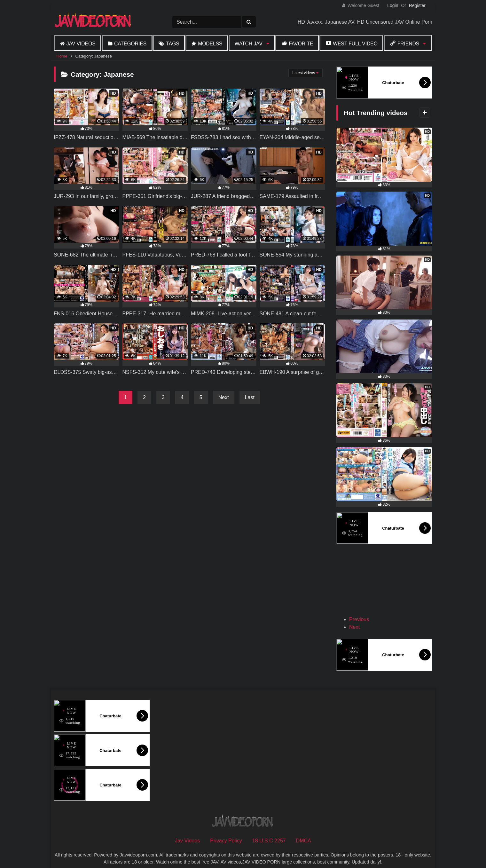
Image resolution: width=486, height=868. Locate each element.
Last (250, 397)
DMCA (304, 831)
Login (393, 5)
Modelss (210, 44)
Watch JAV (249, 44)
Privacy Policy (226, 831)
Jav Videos (81, 44)
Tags (172, 44)
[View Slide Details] (370, 579)
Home (62, 56)
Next (224, 397)
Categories (130, 44)
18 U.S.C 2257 (269, 831)
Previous (359, 610)
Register (417, 5)
